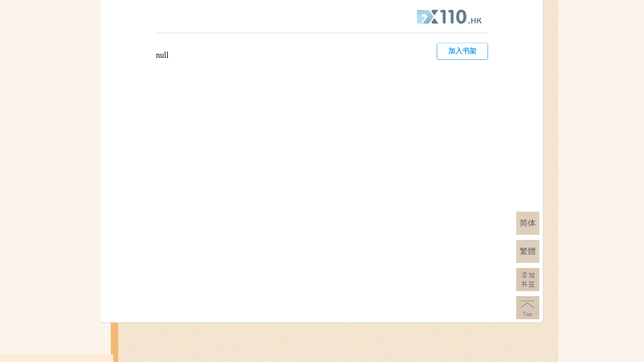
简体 (528, 223)
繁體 (528, 251)
